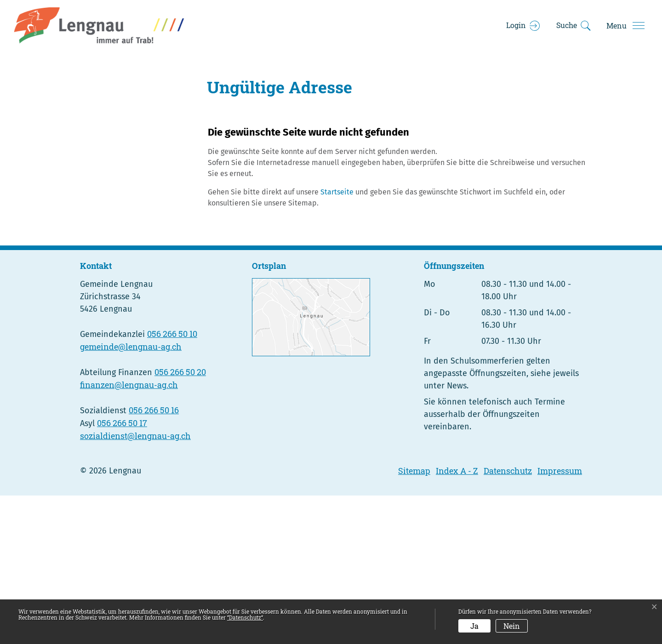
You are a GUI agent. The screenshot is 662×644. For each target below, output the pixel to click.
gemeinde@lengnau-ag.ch (131, 495)
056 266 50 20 (180, 520)
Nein (512, 626)
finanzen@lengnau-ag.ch (129, 533)
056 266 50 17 (122, 571)
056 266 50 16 (154, 559)
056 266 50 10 (172, 482)
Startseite (337, 340)
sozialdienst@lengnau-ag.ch (135, 584)
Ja (474, 626)
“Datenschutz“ (245, 617)
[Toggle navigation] (625, 26)
